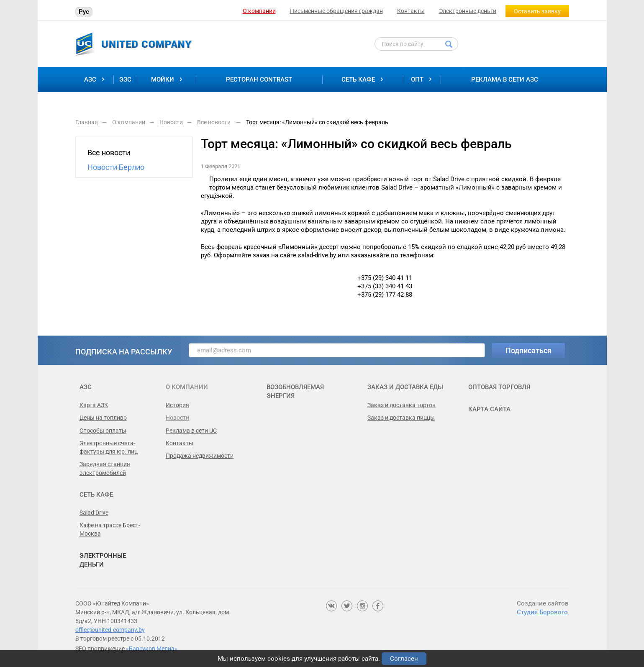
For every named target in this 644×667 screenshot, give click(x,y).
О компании (259, 11)
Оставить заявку (537, 11)
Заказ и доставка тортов (402, 405)
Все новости (109, 153)
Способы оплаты (103, 431)
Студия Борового (542, 612)
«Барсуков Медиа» (152, 649)
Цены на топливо (103, 418)
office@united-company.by (110, 630)
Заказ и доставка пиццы (401, 418)
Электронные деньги (468, 11)
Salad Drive (94, 513)
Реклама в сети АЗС (505, 80)
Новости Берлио (116, 167)
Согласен (404, 659)
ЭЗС (125, 80)
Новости (177, 418)
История (177, 405)
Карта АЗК (94, 405)
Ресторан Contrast (259, 80)
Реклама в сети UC (191, 431)
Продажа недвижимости (200, 456)
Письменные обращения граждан (336, 11)
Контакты (411, 11)
